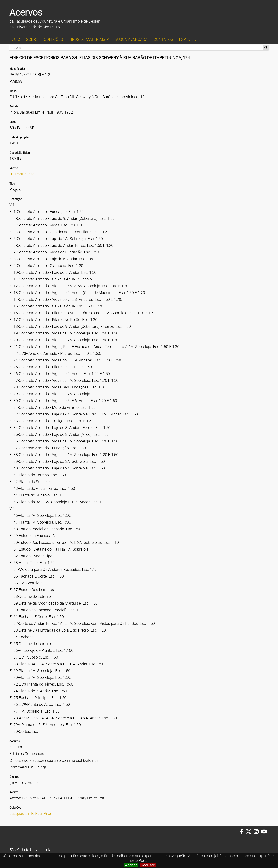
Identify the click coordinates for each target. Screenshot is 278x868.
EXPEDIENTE (190, 39)
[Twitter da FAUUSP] (250, 832)
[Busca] (136, 48)
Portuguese (25, 174)
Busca (266, 48)
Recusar (148, 865)
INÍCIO (15, 39)
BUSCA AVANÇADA (131, 39)
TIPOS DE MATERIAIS (87, 39)
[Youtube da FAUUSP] (264, 832)
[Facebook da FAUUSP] (243, 832)
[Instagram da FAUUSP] (257, 832)
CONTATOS (163, 39)
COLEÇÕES (53, 39)
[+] (11, 174)
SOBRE (32, 39)
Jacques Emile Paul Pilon (31, 813)
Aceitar (131, 865)
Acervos (26, 12)
